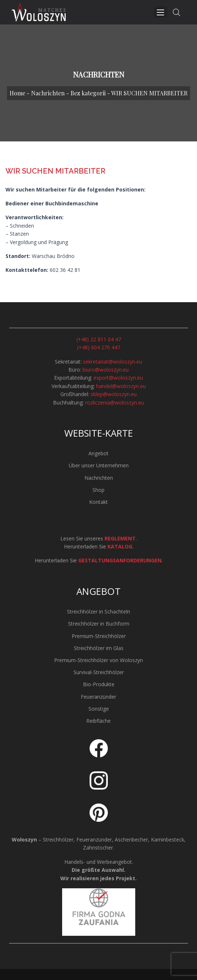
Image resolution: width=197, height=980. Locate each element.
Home (17, 93)
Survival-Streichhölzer (99, 672)
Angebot (98, 453)
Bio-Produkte (99, 684)
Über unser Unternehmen (99, 465)
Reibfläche (98, 721)
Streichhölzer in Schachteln (98, 611)
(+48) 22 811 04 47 (99, 339)
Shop (98, 490)
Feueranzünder (98, 697)
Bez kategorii (88, 93)
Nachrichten (48, 93)
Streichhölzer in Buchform (99, 624)
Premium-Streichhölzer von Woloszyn (98, 660)
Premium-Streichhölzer (99, 636)
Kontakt (98, 502)
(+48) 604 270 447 (99, 347)
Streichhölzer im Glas (99, 648)
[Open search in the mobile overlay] (177, 12)
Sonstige (99, 709)
